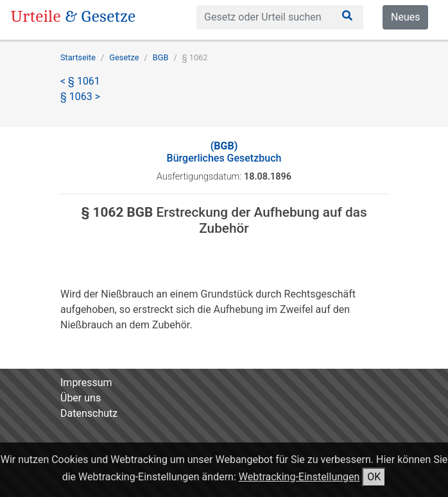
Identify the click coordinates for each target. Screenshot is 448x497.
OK (374, 477)
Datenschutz (89, 413)
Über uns (81, 398)
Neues (405, 17)
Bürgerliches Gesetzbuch (224, 152)
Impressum (86, 383)
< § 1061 (80, 81)
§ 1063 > (80, 97)
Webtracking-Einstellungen (299, 477)
